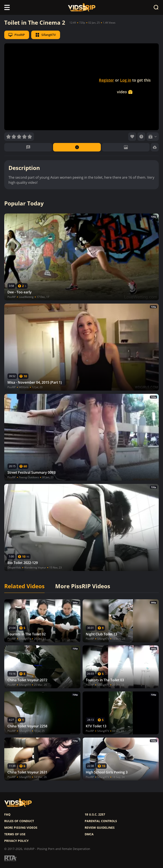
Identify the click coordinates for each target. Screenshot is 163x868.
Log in (126, 80)
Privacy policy (16, 841)
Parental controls (101, 821)
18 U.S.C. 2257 (95, 814)
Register (106, 80)
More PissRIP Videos (83, 586)
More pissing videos (21, 828)
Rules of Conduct (19, 821)
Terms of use (15, 834)
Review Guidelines (100, 828)
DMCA (89, 834)
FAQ (7, 814)
